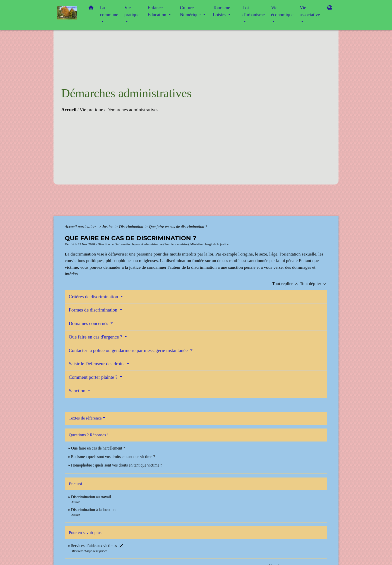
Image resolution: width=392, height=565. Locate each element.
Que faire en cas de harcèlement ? (98, 448)
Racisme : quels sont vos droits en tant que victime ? (113, 457)
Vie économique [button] (282, 11)
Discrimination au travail (91, 497)
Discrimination (132, 227)
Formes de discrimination (94, 310)
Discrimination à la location (93, 510)
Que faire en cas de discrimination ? (178, 227)
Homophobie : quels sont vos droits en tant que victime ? (116, 465)
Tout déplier (313, 283)
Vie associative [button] (310, 11)
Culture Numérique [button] (191, 11)
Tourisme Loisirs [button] (221, 11)
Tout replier (286, 283)
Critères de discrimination (94, 297)
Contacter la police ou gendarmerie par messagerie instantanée (129, 350)
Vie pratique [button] (132, 11)
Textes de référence (85, 418)
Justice (108, 227)
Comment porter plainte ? (94, 377)
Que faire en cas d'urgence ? (96, 337)
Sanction (78, 391)
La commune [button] (109, 11)
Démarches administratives (132, 110)
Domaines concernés (89, 323)
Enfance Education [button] (158, 11)
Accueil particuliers (81, 227)
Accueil (69, 110)
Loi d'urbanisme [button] (254, 11)
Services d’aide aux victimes (97, 546)
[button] (91, 9)
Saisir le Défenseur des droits (97, 364)
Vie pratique (91, 110)
